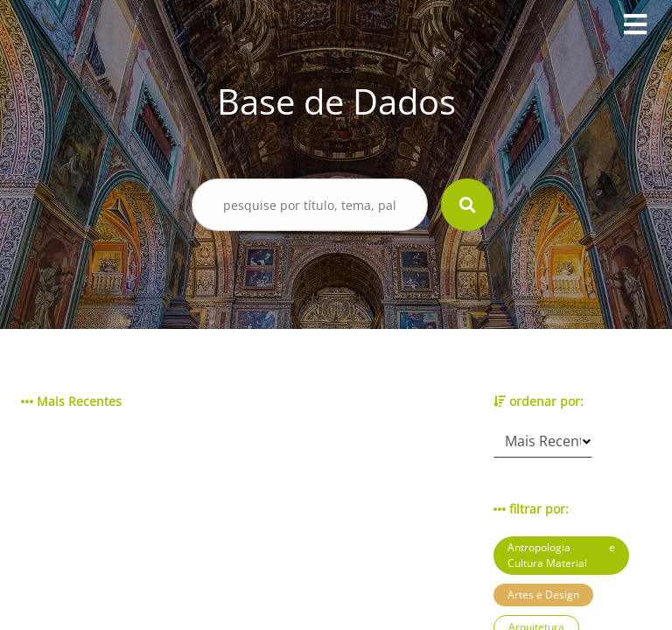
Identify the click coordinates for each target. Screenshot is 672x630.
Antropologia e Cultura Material (561, 555)
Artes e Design (543, 595)
